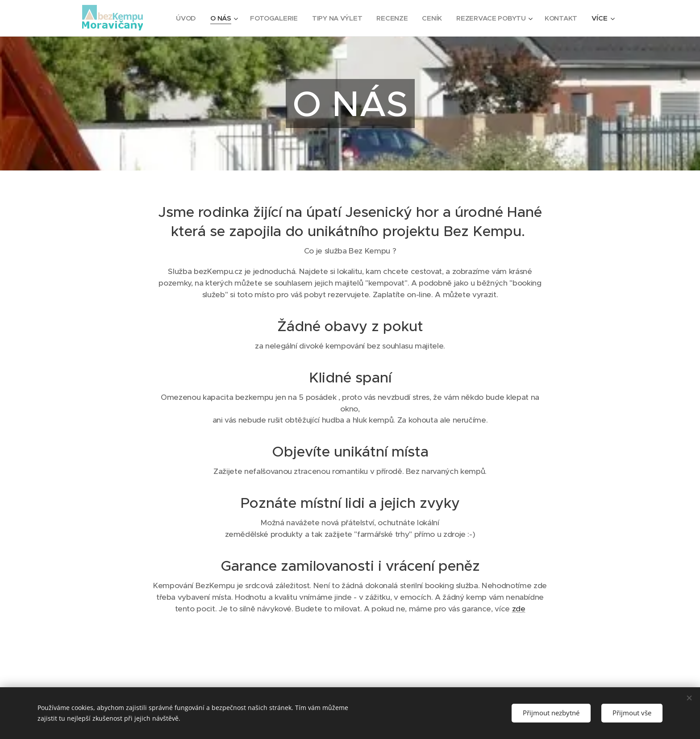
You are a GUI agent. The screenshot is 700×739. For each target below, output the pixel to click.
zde (519, 609)
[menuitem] (228, 18)
